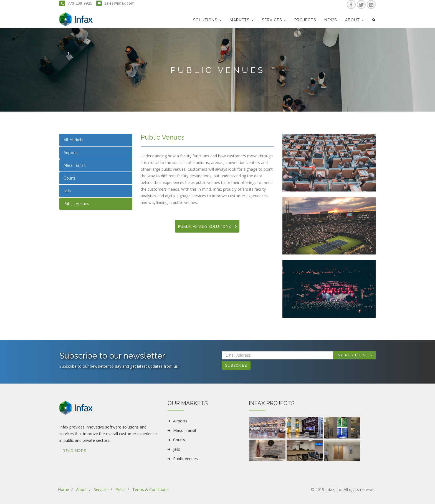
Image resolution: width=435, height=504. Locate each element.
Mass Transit (74, 165)
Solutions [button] (207, 20)
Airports (71, 153)
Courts (69, 178)
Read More (74, 451)
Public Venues (76, 204)
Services (101, 489)
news (331, 20)
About (81, 489)
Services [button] (274, 20)
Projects (305, 20)
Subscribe (236, 365)
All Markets (73, 140)
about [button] (355, 20)
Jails (67, 191)
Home (64, 489)
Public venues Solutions (207, 226)
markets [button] (242, 20)
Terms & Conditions (150, 489)
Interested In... (354, 355)
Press (120, 489)
